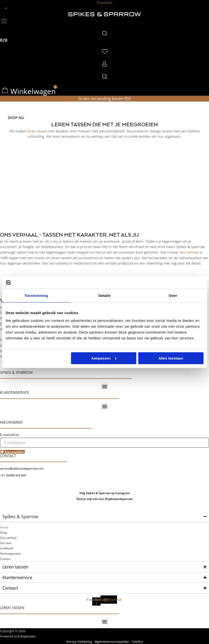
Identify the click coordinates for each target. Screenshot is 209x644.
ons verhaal (189, 252)
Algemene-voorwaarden (112, 642)
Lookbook (7, 548)
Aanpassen (104, 358)
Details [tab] (105, 296)
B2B (4, 40)
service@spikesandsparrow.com (22, 468)
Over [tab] (173, 296)
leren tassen (37, 131)
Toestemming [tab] (36, 296)
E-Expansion (27, 636)
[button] (4, 21)
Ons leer (6, 543)
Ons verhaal (8, 538)
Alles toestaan (171, 358)
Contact (5, 559)
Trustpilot (104, 3)
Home (4, 527)
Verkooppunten (11, 554)
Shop (4, 533)
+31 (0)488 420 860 (13, 475)
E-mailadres (10, 435)
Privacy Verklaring (79, 642)
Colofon (137, 642)
